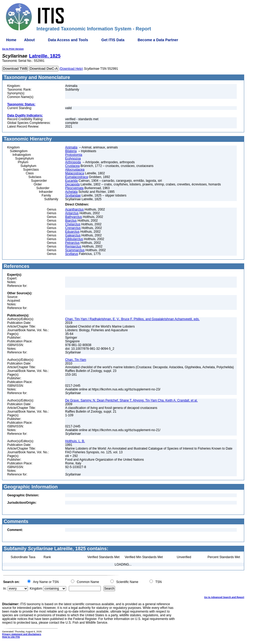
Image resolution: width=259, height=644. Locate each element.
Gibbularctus (74, 239)
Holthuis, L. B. (75, 441)
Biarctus (71, 221)
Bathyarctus (73, 217)
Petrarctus (72, 243)
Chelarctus (73, 224)
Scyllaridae (73, 195)
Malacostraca (74, 173)
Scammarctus (75, 250)
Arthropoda (73, 162)
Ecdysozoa (73, 158)
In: (5, 589)
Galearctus (73, 235)
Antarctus (72, 213)
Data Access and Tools (68, 40)
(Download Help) (71, 69)
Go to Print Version (13, 49)
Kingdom (36, 589)
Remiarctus (73, 246)
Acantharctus (74, 209)
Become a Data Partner (158, 40)
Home (11, 40)
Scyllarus (72, 254)
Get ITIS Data (113, 40)
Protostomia (74, 155)
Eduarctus (72, 232)
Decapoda (72, 184)
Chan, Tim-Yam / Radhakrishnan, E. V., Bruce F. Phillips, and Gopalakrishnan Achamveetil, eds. (132, 319)
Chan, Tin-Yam (76, 360)
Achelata (71, 192)
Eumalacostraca (76, 177)
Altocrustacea (75, 170)
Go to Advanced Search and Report (224, 597)
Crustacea (72, 166)
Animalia (71, 147)
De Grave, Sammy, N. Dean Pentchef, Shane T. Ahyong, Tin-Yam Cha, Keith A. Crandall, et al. (131, 400)
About (29, 40)
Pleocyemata (74, 188)
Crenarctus (73, 228)
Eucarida (71, 181)
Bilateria (71, 151)
